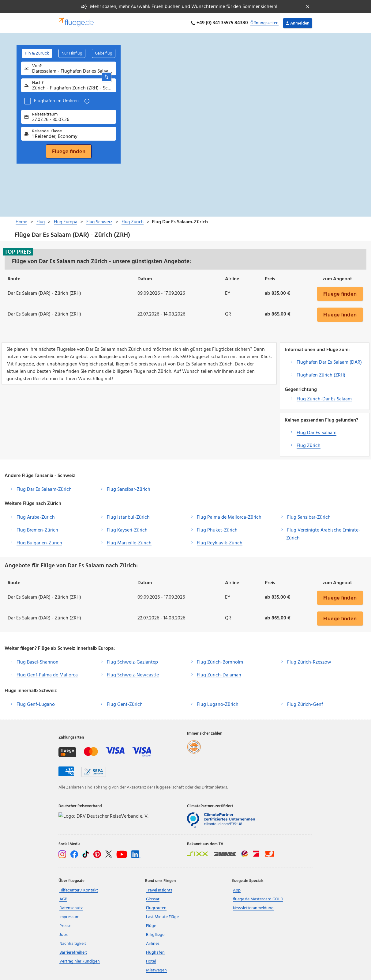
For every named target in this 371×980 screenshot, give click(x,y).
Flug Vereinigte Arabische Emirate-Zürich (323, 534)
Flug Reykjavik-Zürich (220, 543)
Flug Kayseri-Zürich (127, 530)
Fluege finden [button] (340, 294)
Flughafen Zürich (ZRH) (321, 375)
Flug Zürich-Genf (305, 705)
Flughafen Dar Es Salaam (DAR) (329, 362)
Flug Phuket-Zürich (217, 530)
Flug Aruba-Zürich (36, 517)
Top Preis (18, 252)
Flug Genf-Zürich (125, 705)
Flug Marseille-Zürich (129, 543)
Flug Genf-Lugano (36, 705)
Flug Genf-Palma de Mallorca (47, 675)
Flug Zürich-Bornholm (220, 662)
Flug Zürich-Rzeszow (309, 662)
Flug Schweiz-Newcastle (133, 675)
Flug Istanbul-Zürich (128, 517)
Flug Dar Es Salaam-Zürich (44, 490)
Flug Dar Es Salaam (317, 433)
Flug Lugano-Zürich (218, 705)
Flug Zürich (309, 446)
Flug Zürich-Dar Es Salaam (324, 399)
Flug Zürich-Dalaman (219, 675)
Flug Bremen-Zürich (37, 530)
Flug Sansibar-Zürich (129, 490)
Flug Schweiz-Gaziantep (132, 662)
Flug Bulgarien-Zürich (39, 543)
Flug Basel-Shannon (37, 662)
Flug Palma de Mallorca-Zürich (229, 517)
